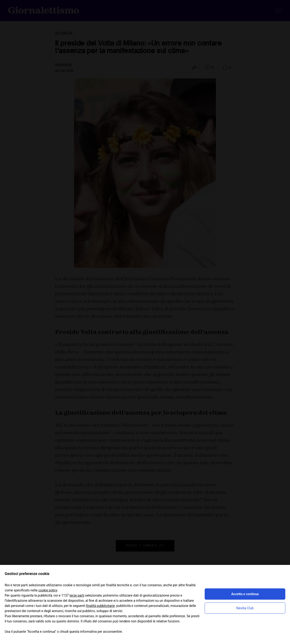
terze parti (77, 595)
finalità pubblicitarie (100, 606)
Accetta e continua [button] (245, 594)
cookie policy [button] (48, 590)
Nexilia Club (245, 608)
